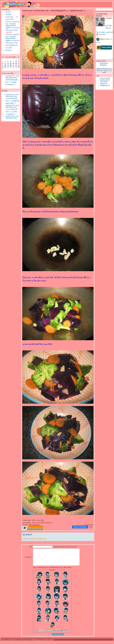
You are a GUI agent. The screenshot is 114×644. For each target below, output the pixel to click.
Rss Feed (101, 34)
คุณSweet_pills (42, 539)
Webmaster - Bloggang (104, 64)
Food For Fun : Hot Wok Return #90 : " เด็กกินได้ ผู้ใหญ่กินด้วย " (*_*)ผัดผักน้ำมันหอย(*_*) (12, 80)
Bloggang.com (105, 85)
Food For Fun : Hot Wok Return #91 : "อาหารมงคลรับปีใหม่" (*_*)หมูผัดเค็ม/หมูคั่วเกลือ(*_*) (12, 99)
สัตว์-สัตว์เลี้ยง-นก (12, 45)
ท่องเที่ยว (9, 14)
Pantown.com (25, 643)
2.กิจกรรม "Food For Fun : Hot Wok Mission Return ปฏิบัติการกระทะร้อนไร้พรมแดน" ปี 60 (13, 39)
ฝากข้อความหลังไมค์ (105, 32)
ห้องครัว (8, 12)
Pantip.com (4, 643)
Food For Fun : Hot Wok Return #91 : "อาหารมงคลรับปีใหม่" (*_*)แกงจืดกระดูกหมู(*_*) (12, 110)
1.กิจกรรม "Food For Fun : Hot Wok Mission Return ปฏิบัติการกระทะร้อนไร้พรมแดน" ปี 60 (13, 26)
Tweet (91, 527)
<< (3, 57)
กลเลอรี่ (9, 48)
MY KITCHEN (105, 78)
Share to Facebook (80, 527)
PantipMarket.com (14, 643)
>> (19, 57)
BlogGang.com (39, 643)
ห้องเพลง (9, 50)
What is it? (104, 84)
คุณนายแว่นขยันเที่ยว (29, 539)
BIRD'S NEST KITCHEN (105, 81)
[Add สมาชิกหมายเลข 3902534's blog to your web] (104, 71)
